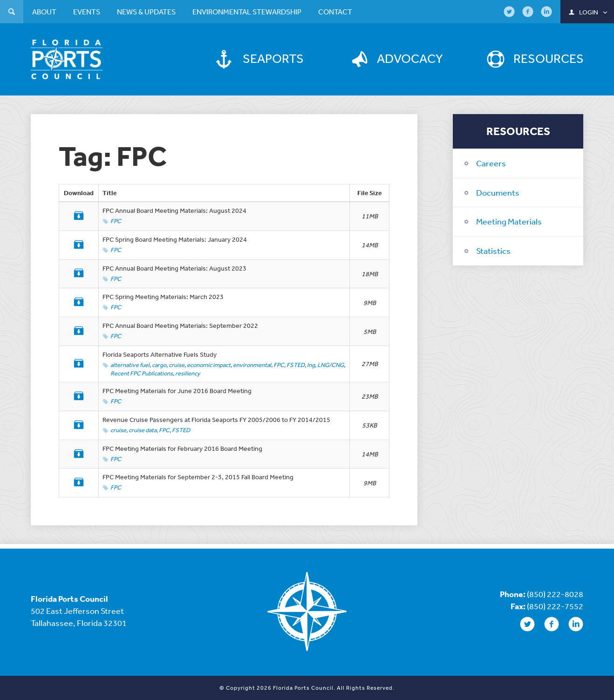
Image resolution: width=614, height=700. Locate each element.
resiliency (188, 373)
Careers (491, 163)
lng (311, 365)
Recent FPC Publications (142, 373)
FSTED (296, 365)
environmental (252, 365)
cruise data (143, 430)
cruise (177, 365)
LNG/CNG (331, 365)
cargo (159, 365)
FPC (116, 221)
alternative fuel (130, 365)
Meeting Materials (509, 221)
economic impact (209, 365)
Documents (498, 192)
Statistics (493, 251)
